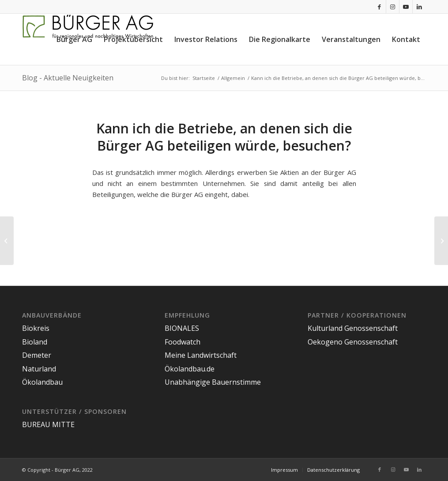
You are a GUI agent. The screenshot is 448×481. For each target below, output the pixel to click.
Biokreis (36, 328)
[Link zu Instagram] (393, 7)
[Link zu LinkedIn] (419, 7)
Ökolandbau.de (190, 369)
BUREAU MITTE (48, 424)
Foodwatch (183, 342)
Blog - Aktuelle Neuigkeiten (68, 78)
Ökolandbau (42, 382)
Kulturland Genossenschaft (353, 328)
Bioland (35, 342)
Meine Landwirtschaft (201, 355)
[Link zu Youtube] (406, 7)
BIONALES (182, 328)
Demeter (37, 355)
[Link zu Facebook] (379, 7)
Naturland (39, 369)
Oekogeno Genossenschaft (353, 342)
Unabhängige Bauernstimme (213, 382)
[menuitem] (74, 39)
